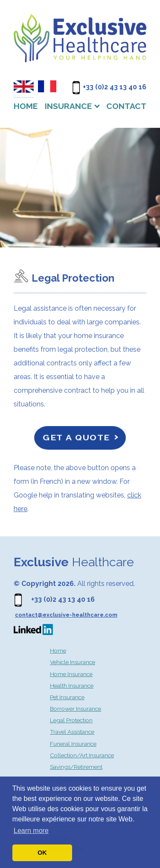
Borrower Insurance (76, 709)
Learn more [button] (31, 831)
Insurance (68, 106)
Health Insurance (72, 686)
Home (26, 106)
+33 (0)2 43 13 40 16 (115, 87)
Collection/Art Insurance (82, 755)
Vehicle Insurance (73, 662)
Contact (126, 106)
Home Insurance (71, 674)
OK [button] (42, 853)
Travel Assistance (72, 732)
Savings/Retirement (76, 767)
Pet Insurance (67, 697)
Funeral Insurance (73, 744)
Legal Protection (71, 720)
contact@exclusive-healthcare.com (66, 615)
